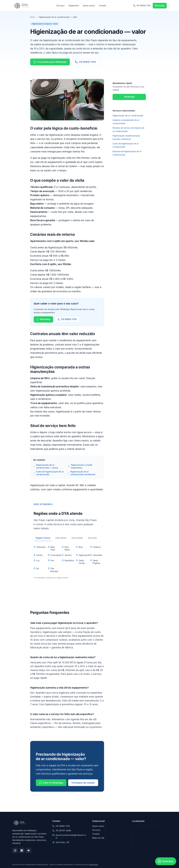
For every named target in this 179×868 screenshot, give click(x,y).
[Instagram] (15, 850)
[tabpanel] (67, 562)
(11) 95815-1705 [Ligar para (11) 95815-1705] (142, 6)
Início (33, 17)
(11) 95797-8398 (63, 831)
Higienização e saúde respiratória (80, 466)
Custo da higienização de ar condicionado (48, 473)
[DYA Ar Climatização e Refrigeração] (21, 6)
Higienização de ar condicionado (128, 116)
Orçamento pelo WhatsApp (50, 62)
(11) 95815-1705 (85, 62)
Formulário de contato (83, 783)
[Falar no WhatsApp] (166, 861)
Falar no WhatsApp (51, 783)
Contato (103, 6)
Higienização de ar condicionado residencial (81, 473)
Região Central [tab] (43, 539)
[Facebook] (22, 850)
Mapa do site (98, 838)
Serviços (61, 6)
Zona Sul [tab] (92, 538)
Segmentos (74, 6)
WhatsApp (43, 319)
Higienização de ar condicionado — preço (46, 466)
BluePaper (94, 865)
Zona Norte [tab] (61, 538)
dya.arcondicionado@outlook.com (71, 836)
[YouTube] (29, 850)
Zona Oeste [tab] (77, 538)
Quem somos (89, 6)
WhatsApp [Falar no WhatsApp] (160, 6)
